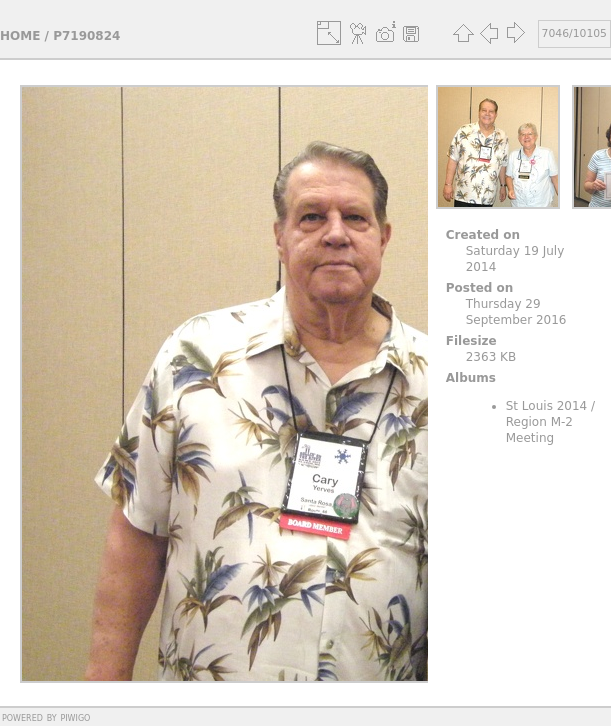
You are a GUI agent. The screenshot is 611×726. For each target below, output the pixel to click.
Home (20, 36)
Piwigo (75, 717)
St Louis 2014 (547, 406)
